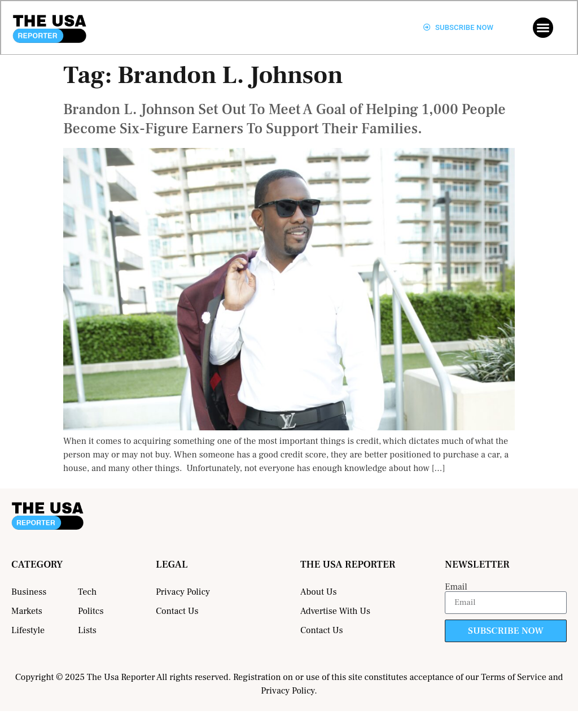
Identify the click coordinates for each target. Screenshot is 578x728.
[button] (543, 28)
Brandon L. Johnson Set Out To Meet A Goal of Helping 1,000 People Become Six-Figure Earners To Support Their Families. (284, 119)
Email (456, 587)
